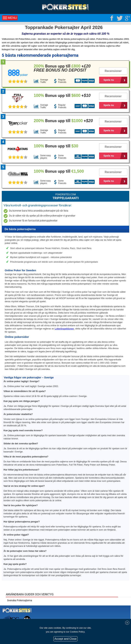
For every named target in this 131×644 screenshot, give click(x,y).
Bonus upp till (56, 146)
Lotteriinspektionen (64, 329)
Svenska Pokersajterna (20, 600)
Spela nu (109, 80)
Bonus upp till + (62, 68)
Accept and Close (65, 639)
